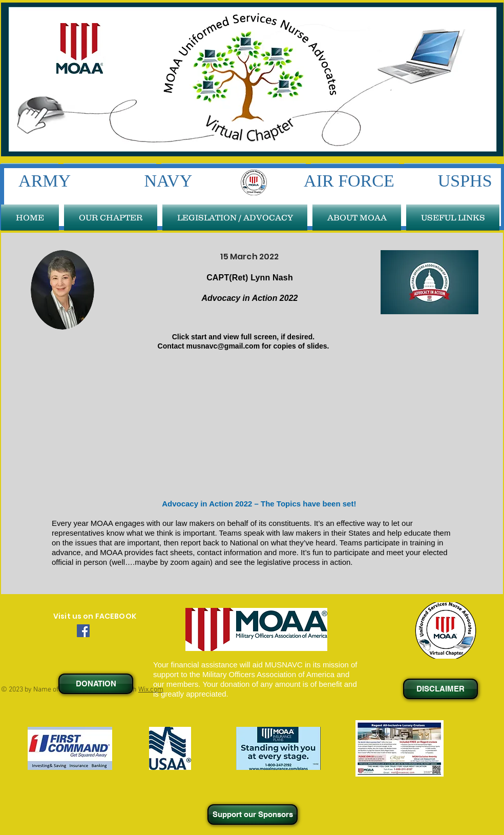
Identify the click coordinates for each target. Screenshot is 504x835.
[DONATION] (96, 684)
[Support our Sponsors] (253, 814)
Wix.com (151, 690)
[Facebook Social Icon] (83, 631)
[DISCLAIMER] (440, 689)
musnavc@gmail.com (223, 346)
